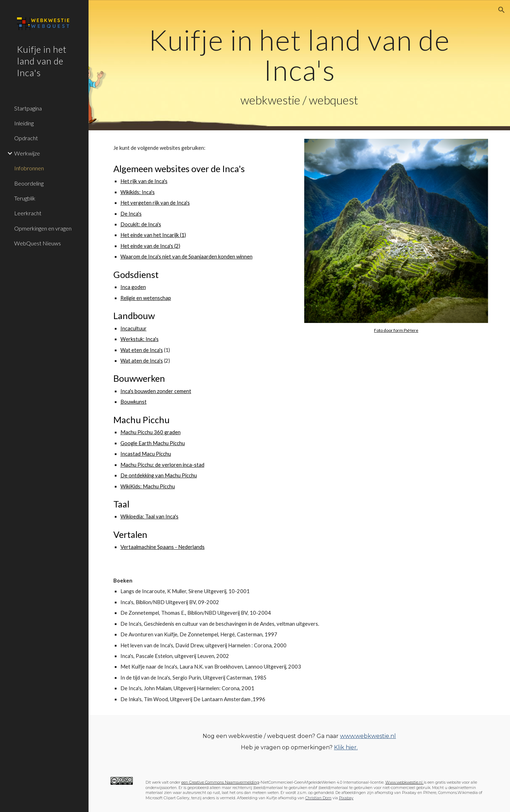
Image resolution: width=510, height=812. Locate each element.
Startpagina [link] (28, 108)
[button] (501, 10)
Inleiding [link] (24, 123)
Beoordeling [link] (29, 183)
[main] (299, 65)
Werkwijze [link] (27, 153)
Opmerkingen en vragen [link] (43, 228)
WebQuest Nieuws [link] (38, 243)
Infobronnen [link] (29, 168)
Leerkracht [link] (28, 213)
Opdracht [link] (26, 138)
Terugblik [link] (25, 198)
